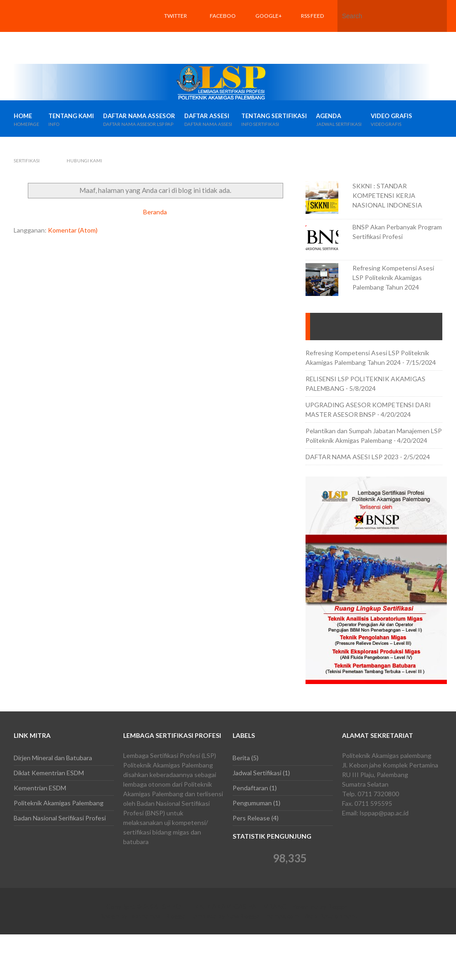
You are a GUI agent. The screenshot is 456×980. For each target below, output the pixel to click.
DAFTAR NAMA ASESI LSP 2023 (352, 457)
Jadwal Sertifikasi (257, 773)
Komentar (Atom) (73, 230)
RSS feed (312, 16)
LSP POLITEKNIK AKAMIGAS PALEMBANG (223, 906)
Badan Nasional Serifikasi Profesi (60, 818)
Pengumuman (252, 803)
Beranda (155, 212)
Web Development (331, 916)
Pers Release (251, 818)
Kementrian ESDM (40, 788)
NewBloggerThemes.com (262, 916)
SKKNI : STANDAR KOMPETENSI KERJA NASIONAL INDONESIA (387, 195)
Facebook (223, 32)
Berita (241, 758)
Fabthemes (145, 916)
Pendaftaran (250, 788)
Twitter (176, 16)
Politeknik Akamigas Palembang (59, 803)
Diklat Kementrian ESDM (49, 773)
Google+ (269, 16)
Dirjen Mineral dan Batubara (53, 758)
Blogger (339, 906)
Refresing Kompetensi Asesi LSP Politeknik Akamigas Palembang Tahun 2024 (393, 277)
